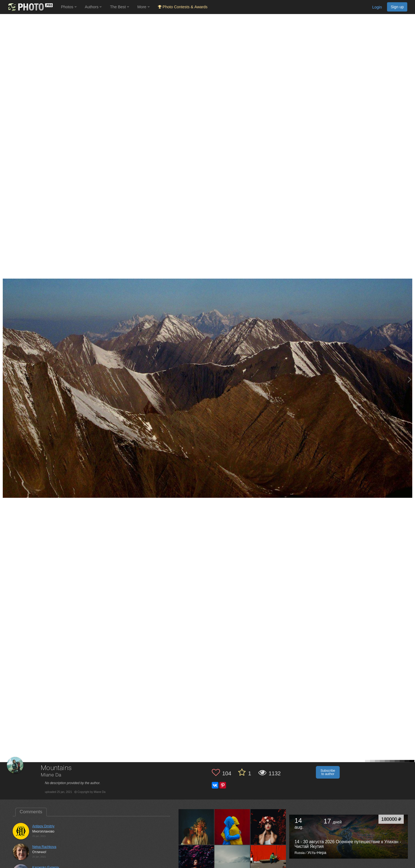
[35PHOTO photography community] (30, 7)
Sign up (397, 7)
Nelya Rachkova (44, 847)
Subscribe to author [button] (328, 772)
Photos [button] (69, 7)
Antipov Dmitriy (44, 826)
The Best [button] (119, 7)
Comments (31, 812)
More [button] (144, 7)
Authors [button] (93, 7)
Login (377, 7)
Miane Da (51, 775)
